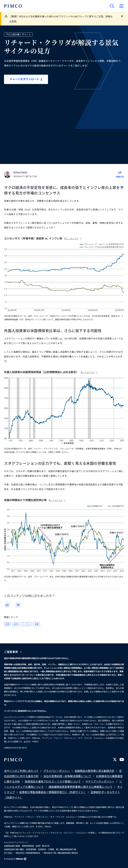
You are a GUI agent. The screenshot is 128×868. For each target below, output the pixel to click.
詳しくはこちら (73, 239)
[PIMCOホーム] (13, 6)
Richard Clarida (20, 172)
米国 (36, 624)
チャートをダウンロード (26, 79)
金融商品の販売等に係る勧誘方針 (94, 771)
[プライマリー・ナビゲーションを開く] (121, 6)
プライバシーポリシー (56, 771)
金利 (16, 624)
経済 (7, 624)
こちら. (13, 21)
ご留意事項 (13, 652)
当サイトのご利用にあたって (21, 771)
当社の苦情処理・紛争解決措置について (67, 776)
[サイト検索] (112, 6)
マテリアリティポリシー (100, 782)
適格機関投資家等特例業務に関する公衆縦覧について (80, 787)
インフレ (26, 624)
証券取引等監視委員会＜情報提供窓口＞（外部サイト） (53, 792)
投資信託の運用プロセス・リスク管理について (53, 782)
